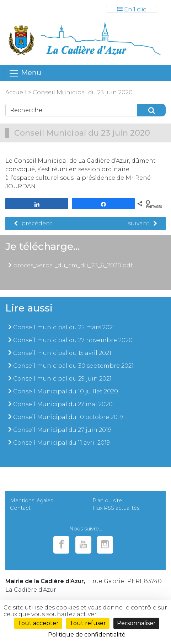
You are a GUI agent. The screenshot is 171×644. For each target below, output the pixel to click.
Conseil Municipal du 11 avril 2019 (62, 443)
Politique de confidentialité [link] (87, 635)
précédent (33, 223)
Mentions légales (31, 501)
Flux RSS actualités (116, 508)
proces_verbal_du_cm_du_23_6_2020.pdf (73, 265)
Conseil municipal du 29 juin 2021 (62, 379)
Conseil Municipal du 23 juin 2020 (83, 92)
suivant (142, 223)
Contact (20, 508)
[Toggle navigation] (132, 9)
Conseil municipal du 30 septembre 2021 (73, 366)
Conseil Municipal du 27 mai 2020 (63, 404)
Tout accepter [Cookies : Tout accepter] (38, 623)
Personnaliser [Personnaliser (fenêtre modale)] (136, 623)
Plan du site (107, 501)
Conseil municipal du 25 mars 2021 (64, 327)
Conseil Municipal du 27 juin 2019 (62, 430)
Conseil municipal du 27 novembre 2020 (73, 340)
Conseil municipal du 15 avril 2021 (62, 353)
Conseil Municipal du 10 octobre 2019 (68, 417)
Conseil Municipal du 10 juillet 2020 (66, 391)
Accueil (16, 92)
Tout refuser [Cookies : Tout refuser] (88, 623)
